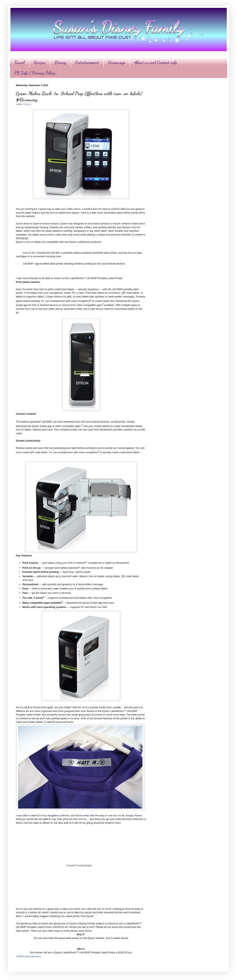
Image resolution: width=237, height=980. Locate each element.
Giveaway (27, 104)
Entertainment (87, 62)
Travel (19, 62)
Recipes (40, 62)
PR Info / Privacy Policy (35, 73)
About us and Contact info (156, 62)
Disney (60, 62)
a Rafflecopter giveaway (29, 956)
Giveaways (117, 62)
